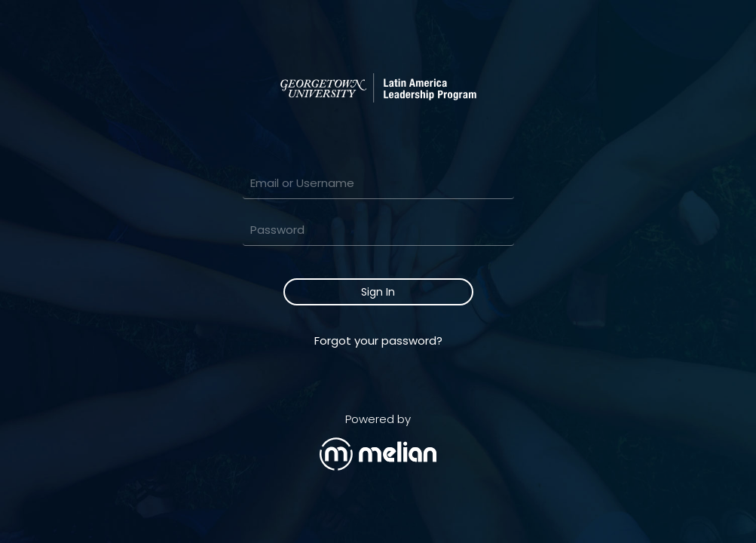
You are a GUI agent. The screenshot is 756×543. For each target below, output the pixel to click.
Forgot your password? (378, 341)
